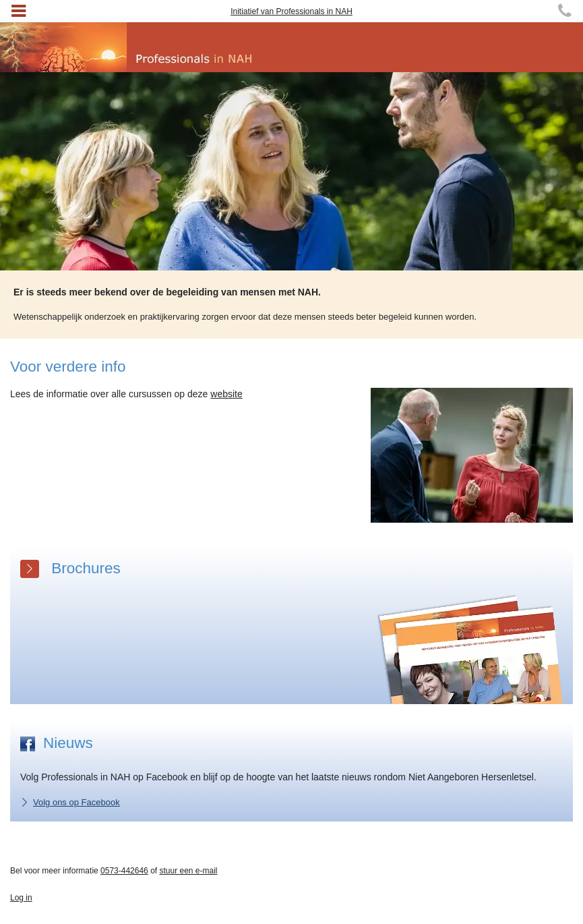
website (226, 394)
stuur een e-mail (188, 871)
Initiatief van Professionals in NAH (291, 11)
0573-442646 (124, 871)
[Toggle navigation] (19, 11)
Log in (21, 898)
